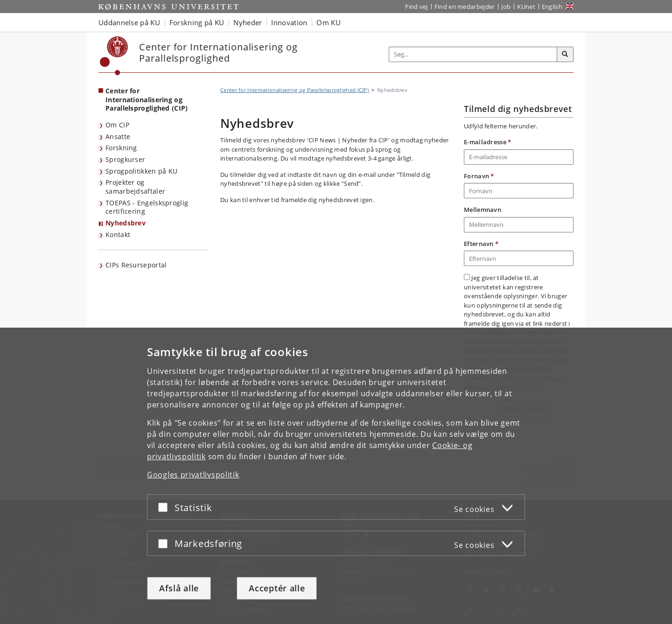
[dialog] (336, 476)
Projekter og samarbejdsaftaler (135, 187)
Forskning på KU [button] (197, 22)
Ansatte (118, 137)
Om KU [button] (329, 22)
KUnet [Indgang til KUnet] (526, 7)
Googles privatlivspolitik (193, 475)
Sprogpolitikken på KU (141, 171)
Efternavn (481, 244)
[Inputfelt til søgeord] (473, 54)
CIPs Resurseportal (136, 265)
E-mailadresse (488, 142)
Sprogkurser (125, 159)
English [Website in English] (552, 7)
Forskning (121, 148)
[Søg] (565, 55)
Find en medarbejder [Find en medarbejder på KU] (465, 7)
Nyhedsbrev (126, 223)
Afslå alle (179, 588)
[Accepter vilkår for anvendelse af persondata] (467, 277)
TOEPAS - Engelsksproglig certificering (147, 207)
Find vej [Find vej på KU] (416, 7)
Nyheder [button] (248, 22)
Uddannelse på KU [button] (129, 22)
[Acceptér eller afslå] (165, 507)
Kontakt (118, 235)
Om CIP (117, 125)
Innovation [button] (289, 22)
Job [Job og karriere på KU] (506, 7)
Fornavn (479, 176)
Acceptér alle (277, 588)
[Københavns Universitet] (114, 56)
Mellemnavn (483, 210)
